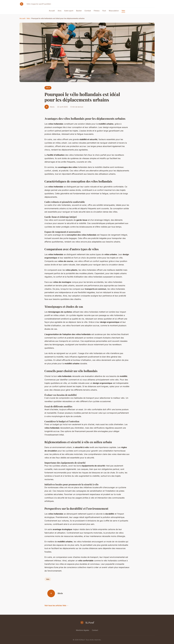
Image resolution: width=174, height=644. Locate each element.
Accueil (52, 11)
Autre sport (69, 11)
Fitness (97, 11)
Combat (88, 11)
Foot (104, 11)
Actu (60, 11)
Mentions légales (83, 630)
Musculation (114, 11)
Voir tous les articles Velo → (56, 605)
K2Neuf (87, 623)
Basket (79, 11)
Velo (123, 11)
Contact (95, 630)
